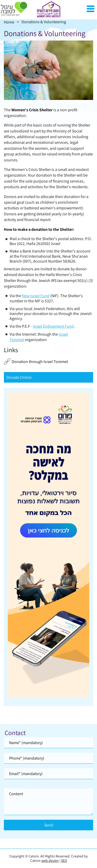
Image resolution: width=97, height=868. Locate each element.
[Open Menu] (91, 9)
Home (9, 22)
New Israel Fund (36, 296)
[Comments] (48, 802)
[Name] (48, 743)
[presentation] (48, 70)
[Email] (48, 774)
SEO (64, 861)
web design (50, 861)
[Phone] (48, 758)
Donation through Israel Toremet (40, 362)
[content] (48, 802)
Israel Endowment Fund (53, 326)
